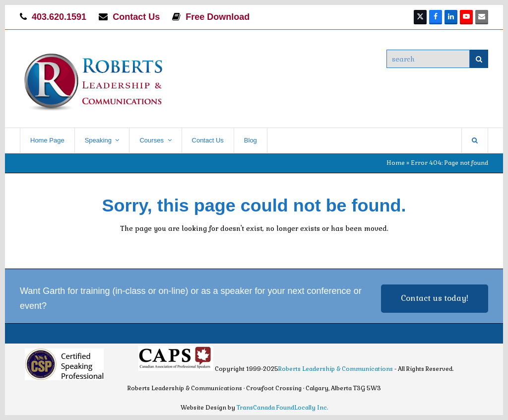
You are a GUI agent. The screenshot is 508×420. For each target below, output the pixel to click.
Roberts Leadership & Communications (336, 369)
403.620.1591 (59, 17)
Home (396, 163)
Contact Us (136, 17)
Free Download (218, 17)
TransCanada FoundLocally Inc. (282, 408)
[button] (475, 140)
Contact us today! (435, 298)
